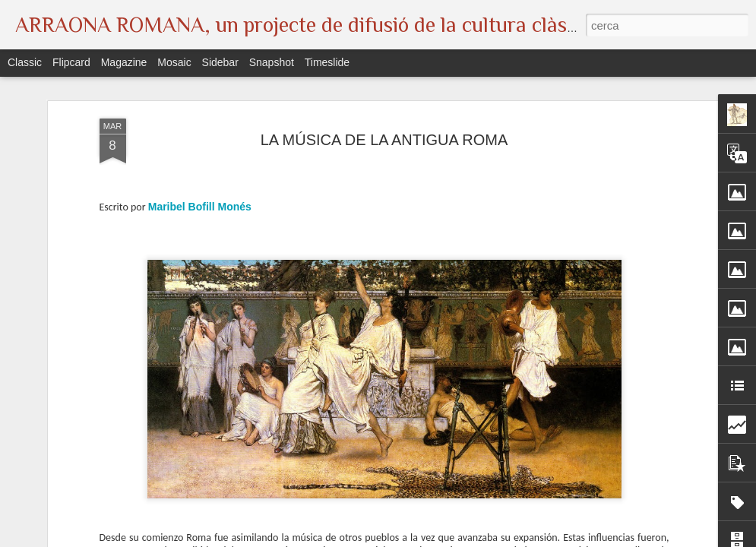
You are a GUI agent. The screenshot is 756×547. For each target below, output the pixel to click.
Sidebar (220, 62)
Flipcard (71, 62)
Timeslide (327, 62)
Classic (25, 62)
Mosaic (174, 62)
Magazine (124, 62)
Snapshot (272, 62)
